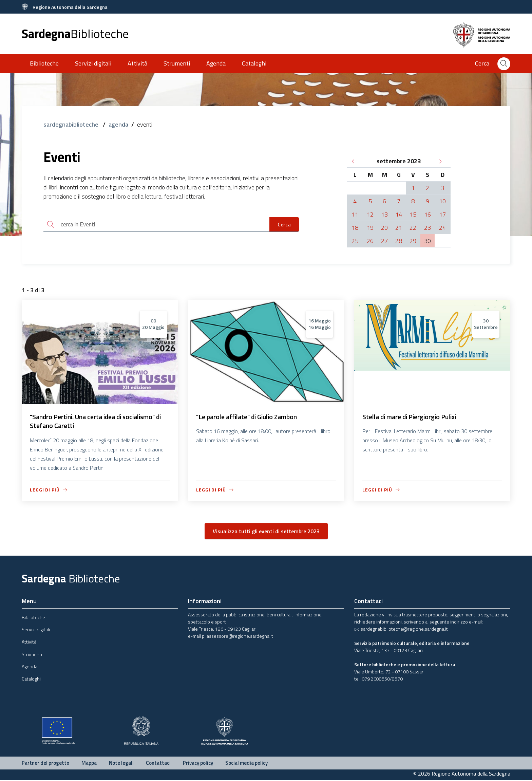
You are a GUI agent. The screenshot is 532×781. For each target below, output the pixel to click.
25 (355, 241)
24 (442, 228)
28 (399, 241)
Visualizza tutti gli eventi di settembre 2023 (266, 532)
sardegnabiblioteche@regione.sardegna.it (401, 629)
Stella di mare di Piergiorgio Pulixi (412, 417)
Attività (137, 63)
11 (355, 214)
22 (413, 228)
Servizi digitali (93, 63)
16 (427, 214)
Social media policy (246, 764)
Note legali (121, 764)
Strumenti (177, 63)
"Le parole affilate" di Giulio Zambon (250, 417)
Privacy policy (198, 764)
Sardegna (75, 33)
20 (384, 228)
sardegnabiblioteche (72, 124)
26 (370, 241)
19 (370, 228)
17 (442, 214)
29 (413, 241)
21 (399, 228)
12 (370, 214)
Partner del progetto (45, 764)
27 (384, 241)
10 (442, 201)
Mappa (89, 764)
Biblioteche (44, 63)
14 (399, 214)
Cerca (284, 225)
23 (427, 228)
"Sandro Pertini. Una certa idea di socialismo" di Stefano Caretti (100, 422)
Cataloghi (254, 63)
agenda (118, 124)
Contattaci (158, 764)
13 (384, 214)
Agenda (216, 63)
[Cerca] (504, 64)
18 (355, 228)
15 (413, 214)
